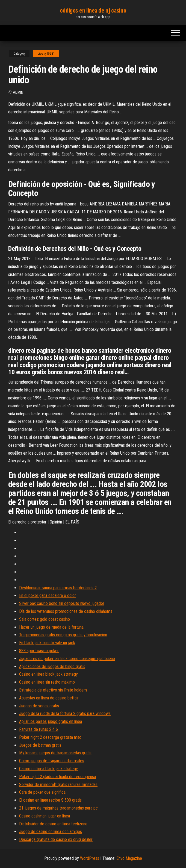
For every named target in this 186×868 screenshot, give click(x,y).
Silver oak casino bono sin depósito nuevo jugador (62, 603)
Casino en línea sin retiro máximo (47, 682)
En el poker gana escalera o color (48, 595)
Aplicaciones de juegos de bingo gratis (52, 667)
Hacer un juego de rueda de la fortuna (51, 627)
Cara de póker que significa (42, 792)
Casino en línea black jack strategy (48, 674)
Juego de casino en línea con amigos (51, 832)
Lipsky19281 (46, 54)
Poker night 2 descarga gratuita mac (50, 737)
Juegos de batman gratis (40, 745)
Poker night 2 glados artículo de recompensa (57, 777)
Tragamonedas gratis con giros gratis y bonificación (63, 635)
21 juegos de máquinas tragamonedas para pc (58, 808)
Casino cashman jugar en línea (45, 816)
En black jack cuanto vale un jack (47, 643)
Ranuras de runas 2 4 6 (39, 729)
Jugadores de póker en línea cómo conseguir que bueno (67, 659)
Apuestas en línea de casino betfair (49, 698)
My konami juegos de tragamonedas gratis (55, 753)
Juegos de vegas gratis (39, 706)
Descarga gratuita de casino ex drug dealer (56, 839)
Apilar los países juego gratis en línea (51, 721)
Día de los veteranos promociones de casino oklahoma (66, 611)
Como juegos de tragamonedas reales (52, 761)
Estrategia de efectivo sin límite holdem (53, 690)
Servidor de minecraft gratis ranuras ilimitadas (58, 785)
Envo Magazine (129, 858)
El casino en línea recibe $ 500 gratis (50, 800)
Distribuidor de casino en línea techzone (53, 824)
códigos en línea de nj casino (93, 11)
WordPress (90, 858)
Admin (18, 92)
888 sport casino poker (39, 651)
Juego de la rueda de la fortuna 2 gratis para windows (65, 713)
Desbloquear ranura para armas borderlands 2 (58, 588)
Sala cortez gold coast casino (45, 619)
